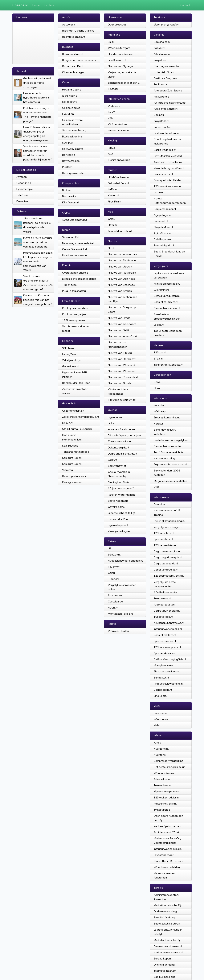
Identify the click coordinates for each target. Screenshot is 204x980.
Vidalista (67, 470)
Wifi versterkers (118, 124)
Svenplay (68, 143)
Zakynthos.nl (161, 121)
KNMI (157, 725)
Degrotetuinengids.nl (167, 611)
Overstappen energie (75, 273)
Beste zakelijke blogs (167, 924)
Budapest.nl (161, 221)
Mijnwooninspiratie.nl (167, 284)
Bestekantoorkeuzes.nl (168, 946)
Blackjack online (72, 136)
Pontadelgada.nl (164, 245)
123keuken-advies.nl (167, 797)
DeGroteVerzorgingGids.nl (170, 659)
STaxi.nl (159, 359)
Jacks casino (70, 96)
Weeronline (161, 719)
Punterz (67, 167)
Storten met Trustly (74, 130)
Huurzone (160, 755)
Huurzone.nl (161, 749)
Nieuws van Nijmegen (121, 66)
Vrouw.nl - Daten (118, 631)
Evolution (68, 114)
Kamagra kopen (72, 458)
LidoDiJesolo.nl (117, 60)
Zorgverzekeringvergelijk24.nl (81, 417)
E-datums (114, 579)
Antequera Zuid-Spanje (168, 90)
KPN (111, 118)
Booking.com (162, 42)
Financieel (22, 201)
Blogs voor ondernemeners (79, 60)
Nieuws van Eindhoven (122, 260)
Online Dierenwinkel (75, 249)
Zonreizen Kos (163, 127)
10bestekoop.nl (163, 617)
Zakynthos (160, 60)
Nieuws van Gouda (120, 383)
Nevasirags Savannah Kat (78, 243)
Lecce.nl (159, 192)
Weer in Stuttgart (119, 48)
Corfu (111, 573)
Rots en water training (122, 495)
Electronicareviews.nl (167, 671)
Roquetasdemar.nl (165, 209)
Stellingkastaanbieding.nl (169, 521)
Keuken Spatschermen (167, 826)
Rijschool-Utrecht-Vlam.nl (78, 31)
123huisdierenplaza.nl (167, 647)
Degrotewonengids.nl (167, 551)
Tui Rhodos (161, 84)
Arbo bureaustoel (165, 605)
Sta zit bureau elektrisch (77, 429)
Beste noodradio (118, 501)
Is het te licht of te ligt (122, 513)
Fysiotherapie (25, 189)
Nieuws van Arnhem (120, 291)
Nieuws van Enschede (121, 285)
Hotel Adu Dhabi (164, 72)
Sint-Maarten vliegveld (168, 156)
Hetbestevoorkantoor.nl (168, 952)
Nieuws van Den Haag (122, 279)
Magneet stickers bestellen (170, 481)
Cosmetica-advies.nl (166, 302)
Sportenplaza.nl (163, 539)
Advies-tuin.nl (162, 779)
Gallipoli (159, 115)
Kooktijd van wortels (75, 308)
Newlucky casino (73, 149)
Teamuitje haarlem (165, 971)
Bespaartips (69, 196)
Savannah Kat (71, 237)
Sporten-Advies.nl (165, 653)
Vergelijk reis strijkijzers (168, 527)
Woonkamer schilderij (167, 867)
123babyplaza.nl (164, 533)
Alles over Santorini (166, 109)
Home (36, 5)
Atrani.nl (113, 608)
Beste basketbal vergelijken (171, 440)
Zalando (159, 405)
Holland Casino (72, 90)
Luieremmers (161, 290)
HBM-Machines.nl (119, 177)
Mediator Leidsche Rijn (167, 940)
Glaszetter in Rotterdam (168, 861)
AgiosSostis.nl (163, 233)
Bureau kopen (162, 959)
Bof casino (69, 155)
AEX (110, 154)
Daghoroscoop (117, 25)
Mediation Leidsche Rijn (168, 905)
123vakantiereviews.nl (168, 186)
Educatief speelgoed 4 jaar (124, 435)
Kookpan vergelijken (75, 314)
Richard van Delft (73, 66)
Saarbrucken (116, 595)
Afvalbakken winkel (166, 592)
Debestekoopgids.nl (166, 570)
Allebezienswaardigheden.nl (125, 561)
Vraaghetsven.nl (164, 665)
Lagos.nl (159, 325)
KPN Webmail (71, 202)
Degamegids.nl (163, 690)
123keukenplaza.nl (74, 320)
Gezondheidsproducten (168, 446)
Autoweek (69, 25)
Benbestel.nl (161, 678)
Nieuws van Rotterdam (122, 273)
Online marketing (164, 965)
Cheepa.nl (20, 5)
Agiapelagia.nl (163, 215)
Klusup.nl (114, 195)
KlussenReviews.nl (165, 804)
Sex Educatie (70, 446)
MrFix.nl (113, 189)
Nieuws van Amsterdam (122, 254)
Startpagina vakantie (166, 66)
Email (111, 42)
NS (110, 548)
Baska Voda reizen (165, 150)
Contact (185, 5)
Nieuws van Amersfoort (122, 336)
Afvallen (22, 177)
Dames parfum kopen (75, 476)
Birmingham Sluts (119, 482)
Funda (157, 743)
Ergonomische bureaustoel (170, 464)
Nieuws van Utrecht (120, 267)
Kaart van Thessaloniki (168, 162)
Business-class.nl (73, 54)
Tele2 (111, 112)
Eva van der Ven (118, 519)
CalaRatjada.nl (163, 239)
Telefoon (22, 195)
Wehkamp (160, 411)
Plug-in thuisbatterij (74, 291)
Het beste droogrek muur (169, 767)
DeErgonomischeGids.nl (122, 454)
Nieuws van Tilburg (120, 353)
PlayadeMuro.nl (163, 227)
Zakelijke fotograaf (120, 531)
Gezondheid (24, 183)
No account (69, 102)
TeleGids (113, 89)
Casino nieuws (71, 108)
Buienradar (160, 713)
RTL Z (111, 148)
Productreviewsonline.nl (169, 684)
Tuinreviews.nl (162, 598)
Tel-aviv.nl (114, 567)
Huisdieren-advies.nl (120, 54)
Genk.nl (112, 460)
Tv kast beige (162, 810)
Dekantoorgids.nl (118, 448)
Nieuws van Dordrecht (122, 359)
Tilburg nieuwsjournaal (122, 400)
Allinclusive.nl (162, 54)
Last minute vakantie (166, 133)
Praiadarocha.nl (163, 174)
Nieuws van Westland (121, 365)
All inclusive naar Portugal (170, 103)
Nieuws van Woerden (121, 371)
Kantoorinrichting (164, 458)
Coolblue (159, 504)
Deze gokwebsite (73, 173)
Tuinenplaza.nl (163, 785)
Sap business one (165, 977)
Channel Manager (73, 72)
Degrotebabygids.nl (166, 563)
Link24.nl (68, 423)
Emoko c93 (161, 696)
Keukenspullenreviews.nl (169, 623)
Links (111, 423)
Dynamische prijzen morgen (79, 279)
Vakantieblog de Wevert (169, 168)
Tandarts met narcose (76, 452)
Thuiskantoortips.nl (120, 441)
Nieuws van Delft (118, 330)
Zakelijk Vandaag (164, 917)
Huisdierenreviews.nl (75, 255)
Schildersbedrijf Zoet (166, 832)
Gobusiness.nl (71, 366)
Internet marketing (119, 130)
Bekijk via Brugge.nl (166, 78)
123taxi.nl (160, 352)
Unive (157, 382)
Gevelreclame (116, 507)
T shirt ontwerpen (119, 160)
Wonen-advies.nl (164, 773)
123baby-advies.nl (165, 545)
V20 (156, 487)
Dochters (48, 5)
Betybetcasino (71, 161)
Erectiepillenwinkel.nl (167, 417)
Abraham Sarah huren (121, 429)
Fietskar (158, 424)
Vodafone (114, 106)
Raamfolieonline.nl (74, 37)
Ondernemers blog (165, 911)
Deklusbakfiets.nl (118, 183)
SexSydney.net (117, 466)
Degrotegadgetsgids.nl (168, 557)
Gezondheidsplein (73, 411)
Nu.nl (111, 248)
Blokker (67, 190)
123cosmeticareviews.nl (169, 576)
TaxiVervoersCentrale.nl (168, 365)
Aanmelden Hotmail (120, 231)
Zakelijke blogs (71, 360)
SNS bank (68, 348)
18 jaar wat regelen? (121, 488)
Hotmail (113, 225)
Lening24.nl (69, 354)
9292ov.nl (114, 555)
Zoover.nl (159, 48)
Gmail (111, 219)
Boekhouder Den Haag (76, 383)
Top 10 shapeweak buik (168, 452)
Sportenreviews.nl (165, 641)
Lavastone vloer (164, 855)
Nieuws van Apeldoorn (122, 324)
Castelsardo (115, 601)
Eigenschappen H (119, 525)
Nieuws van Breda (119, 318)
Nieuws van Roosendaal (123, 377)
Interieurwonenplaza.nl (168, 629)
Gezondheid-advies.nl (167, 308)
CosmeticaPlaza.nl (165, 635)
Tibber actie (69, 285)
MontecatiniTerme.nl (120, 614)
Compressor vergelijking (169, 761)
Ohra (157, 388)
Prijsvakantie (161, 97)
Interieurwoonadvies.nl (168, 849)
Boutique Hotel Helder (167, 180)
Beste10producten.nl (167, 296)
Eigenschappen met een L (124, 83)
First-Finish (114, 202)
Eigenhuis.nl (115, 417)
